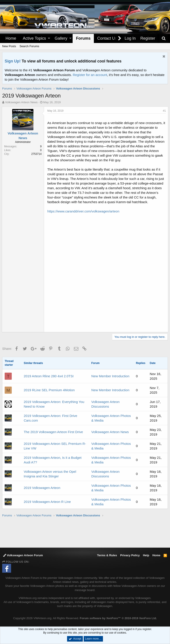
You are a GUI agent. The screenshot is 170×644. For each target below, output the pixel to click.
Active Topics (34, 38)
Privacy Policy (130, 555)
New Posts (9, 46)
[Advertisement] (85, 532)
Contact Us (107, 38)
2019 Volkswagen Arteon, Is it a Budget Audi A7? (53, 460)
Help (146, 555)
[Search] (164, 38)
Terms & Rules (107, 555)
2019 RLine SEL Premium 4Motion (49, 390)
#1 (164, 111)
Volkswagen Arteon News (110, 432)
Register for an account (90, 75)
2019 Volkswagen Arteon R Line (47, 502)
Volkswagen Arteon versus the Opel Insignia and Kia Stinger (50, 474)
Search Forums (29, 46)
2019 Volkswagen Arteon (42, 488)
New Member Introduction (110, 376)
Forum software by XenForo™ (118, 618)
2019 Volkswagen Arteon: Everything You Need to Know (54, 404)
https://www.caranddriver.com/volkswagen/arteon (84, 211)
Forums (83, 38)
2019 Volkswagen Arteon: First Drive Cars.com (50, 418)
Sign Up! (13, 61)
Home (11, 38)
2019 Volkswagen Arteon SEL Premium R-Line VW (55, 446)
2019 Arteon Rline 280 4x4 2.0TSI (49, 376)
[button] (49, 38)
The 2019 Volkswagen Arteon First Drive (53, 432)
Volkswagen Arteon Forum (23, 555)
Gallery (61, 38)
